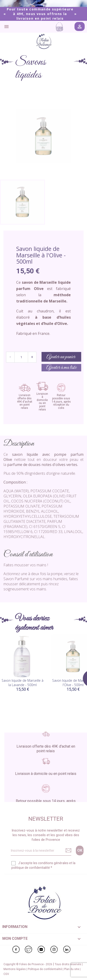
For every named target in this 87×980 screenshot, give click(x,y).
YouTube (41, 949)
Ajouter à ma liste (61, 368)
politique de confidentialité (31, 868)
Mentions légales (15, 969)
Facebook (16, 949)
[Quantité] (21, 357)
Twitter (29, 949)
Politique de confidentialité (45, 969)
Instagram (54, 949)
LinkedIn (67, 949)
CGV (6, 974)
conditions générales (53, 863)
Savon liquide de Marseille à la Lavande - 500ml (23, 683)
